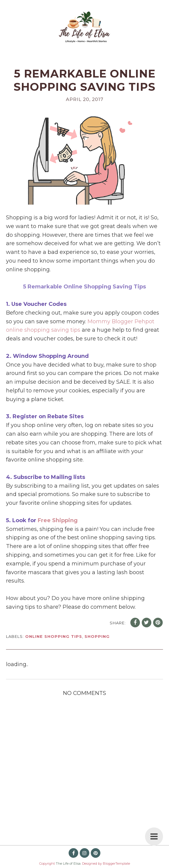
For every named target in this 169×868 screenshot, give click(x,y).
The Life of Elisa (68, 863)
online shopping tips (54, 636)
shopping (97, 636)
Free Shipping (58, 520)
